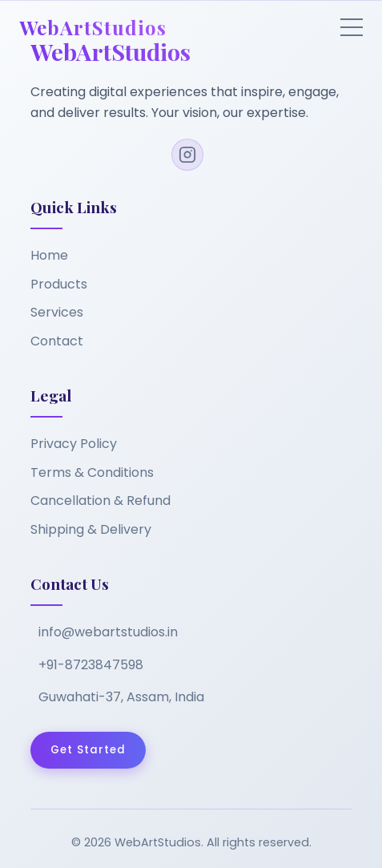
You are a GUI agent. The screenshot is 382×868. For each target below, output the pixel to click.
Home (49, 255)
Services (57, 312)
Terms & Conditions (92, 472)
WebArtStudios (93, 27)
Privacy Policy (74, 444)
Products (59, 284)
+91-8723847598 (91, 665)
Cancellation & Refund (101, 501)
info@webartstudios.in (108, 632)
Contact (57, 341)
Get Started (88, 750)
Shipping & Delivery (91, 529)
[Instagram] (187, 155)
